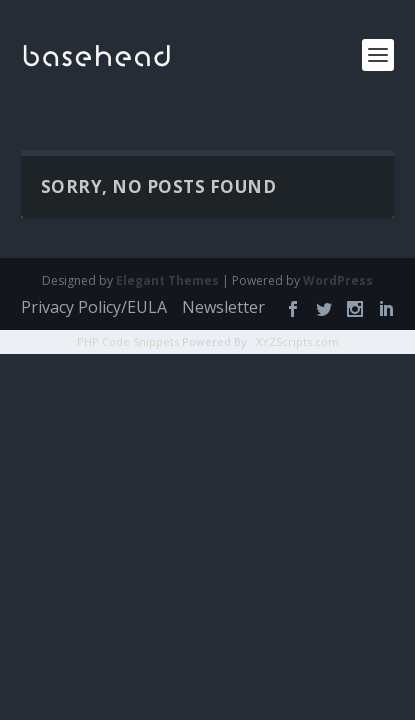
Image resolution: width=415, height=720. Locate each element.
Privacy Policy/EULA (94, 307)
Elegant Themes (167, 280)
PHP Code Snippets (128, 341)
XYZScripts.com (297, 341)
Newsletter (223, 307)
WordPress (338, 280)
